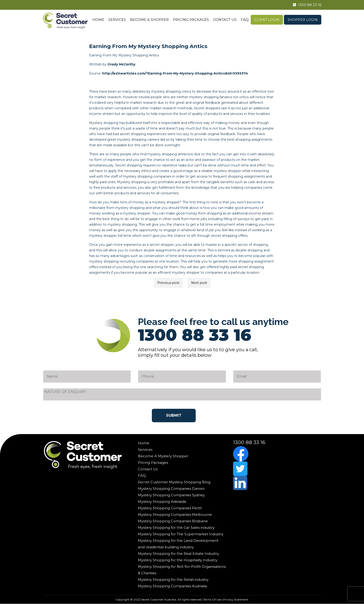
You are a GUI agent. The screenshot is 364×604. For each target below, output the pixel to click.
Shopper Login (303, 20)
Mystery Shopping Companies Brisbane (173, 521)
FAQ (245, 20)
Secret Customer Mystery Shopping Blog (174, 482)
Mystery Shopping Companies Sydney (171, 495)
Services (117, 20)
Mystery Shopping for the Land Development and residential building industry (178, 544)
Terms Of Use (212, 599)
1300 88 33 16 (305, 5)
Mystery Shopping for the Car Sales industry (176, 528)
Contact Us (225, 20)
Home (98, 20)
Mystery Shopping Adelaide (162, 502)
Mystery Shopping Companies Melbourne (175, 515)
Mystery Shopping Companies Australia (172, 586)
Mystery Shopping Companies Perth (170, 508)
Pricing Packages (191, 20)
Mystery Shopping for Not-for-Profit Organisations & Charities (182, 570)
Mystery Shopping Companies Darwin (171, 489)
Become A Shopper (149, 20)
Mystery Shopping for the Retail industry (173, 580)
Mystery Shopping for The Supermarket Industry (181, 534)
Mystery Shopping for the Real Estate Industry (178, 554)
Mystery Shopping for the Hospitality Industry (178, 560)
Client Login (267, 20)
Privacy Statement (236, 599)
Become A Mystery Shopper (163, 456)
